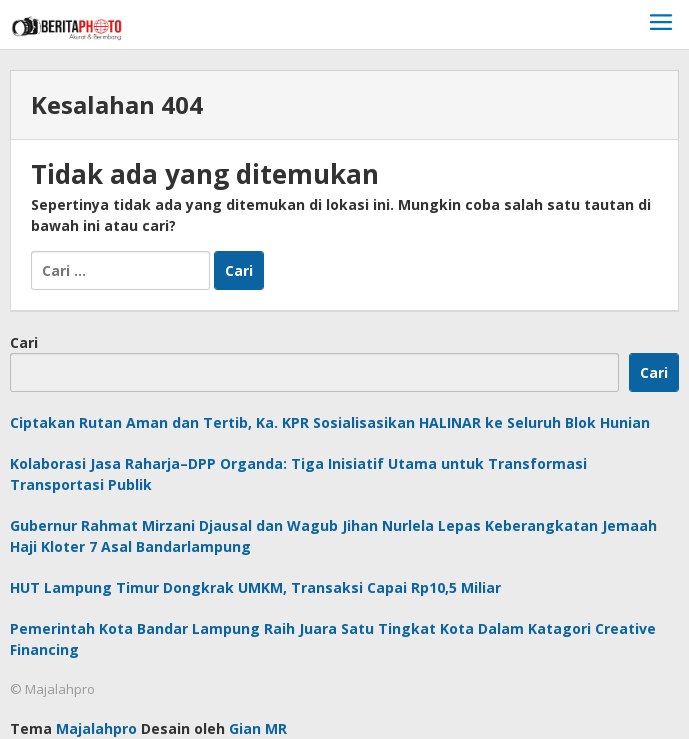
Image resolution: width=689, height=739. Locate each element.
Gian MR (258, 728)
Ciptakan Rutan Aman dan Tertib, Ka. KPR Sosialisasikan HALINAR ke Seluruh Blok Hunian (330, 422)
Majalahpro (96, 728)
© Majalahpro (52, 689)
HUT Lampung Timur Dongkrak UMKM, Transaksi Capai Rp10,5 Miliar (255, 587)
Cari (24, 342)
